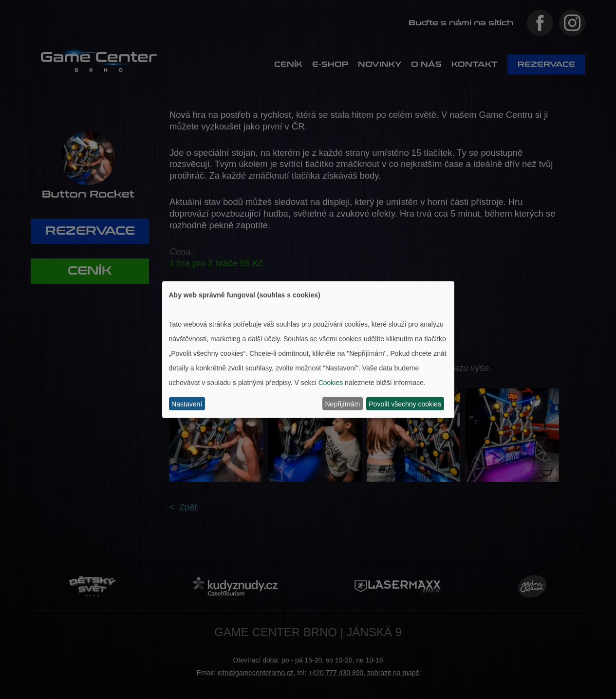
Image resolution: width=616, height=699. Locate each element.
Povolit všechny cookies (405, 404)
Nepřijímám (343, 404)
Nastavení (187, 404)
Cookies (331, 382)
